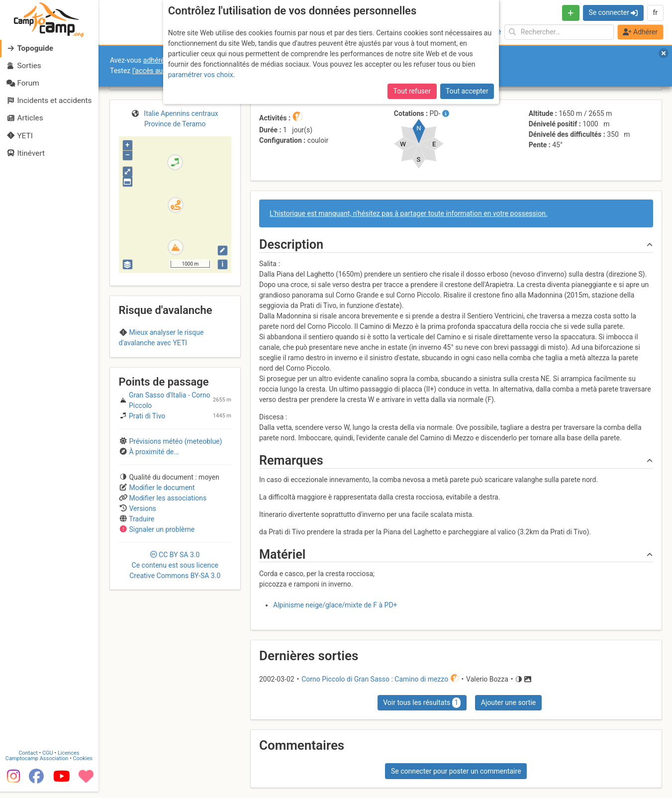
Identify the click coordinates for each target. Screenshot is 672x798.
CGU (49, 746)
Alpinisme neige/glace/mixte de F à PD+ (335, 605)
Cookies (83, 751)
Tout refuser (412, 90)
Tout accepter (467, 90)
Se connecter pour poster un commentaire (456, 771)
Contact (29, 746)
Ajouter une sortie (508, 702)
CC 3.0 (175, 565)
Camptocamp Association (38, 751)
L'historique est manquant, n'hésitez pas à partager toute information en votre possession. (409, 213)
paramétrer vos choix (201, 74)
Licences (69, 746)
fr (655, 12)
